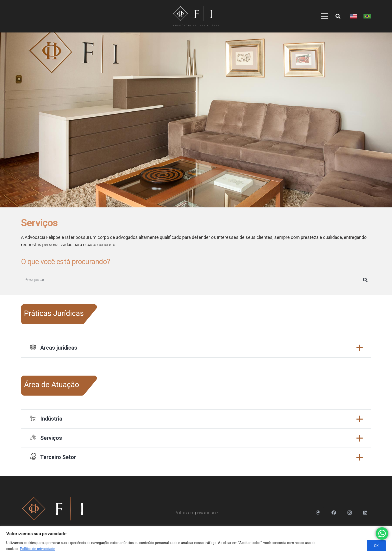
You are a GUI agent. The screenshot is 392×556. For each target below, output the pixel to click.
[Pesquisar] (338, 16)
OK (376, 546)
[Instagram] (350, 513)
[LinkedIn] (365, 513)
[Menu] (323, 16)
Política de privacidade (38, 549)
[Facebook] (334, 513)
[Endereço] (318, 513)
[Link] (196, 16)
